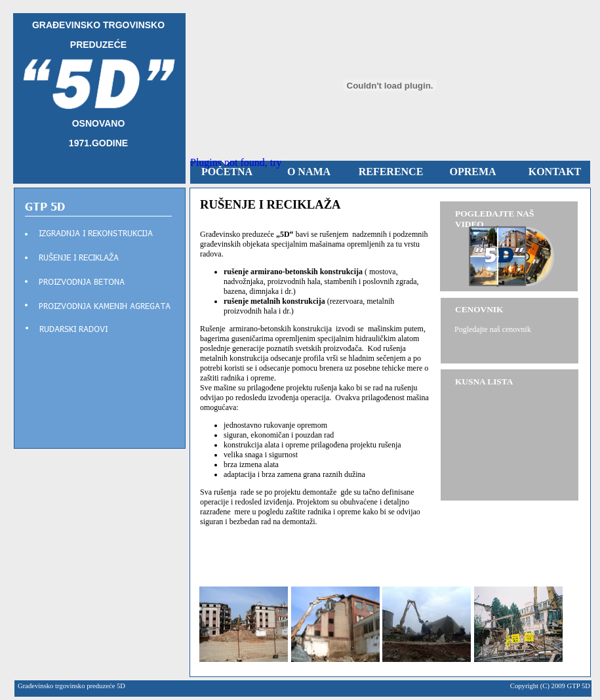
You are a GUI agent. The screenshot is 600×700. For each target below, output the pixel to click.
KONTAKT (555, 172)
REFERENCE (391, 172)
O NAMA (309, 172)
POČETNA (227, 172)
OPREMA (472, 172)
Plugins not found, (229, 162)
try (276, 162)
